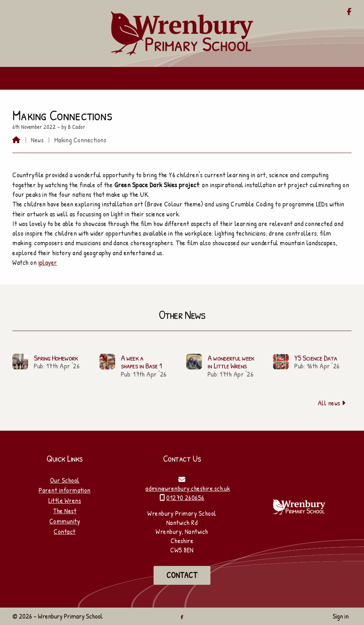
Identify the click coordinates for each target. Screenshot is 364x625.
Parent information (65, 490)
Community (65, 521)
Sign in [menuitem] (341, 616)
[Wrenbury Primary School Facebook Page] (349, 12)
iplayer (48, 262)
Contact (65, 531)
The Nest (65, 511)
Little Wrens (65, 500)
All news (332, 403)
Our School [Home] (65, 480)
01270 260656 (185, 498)
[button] (182, 78)
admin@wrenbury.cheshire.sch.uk (188, 488)
